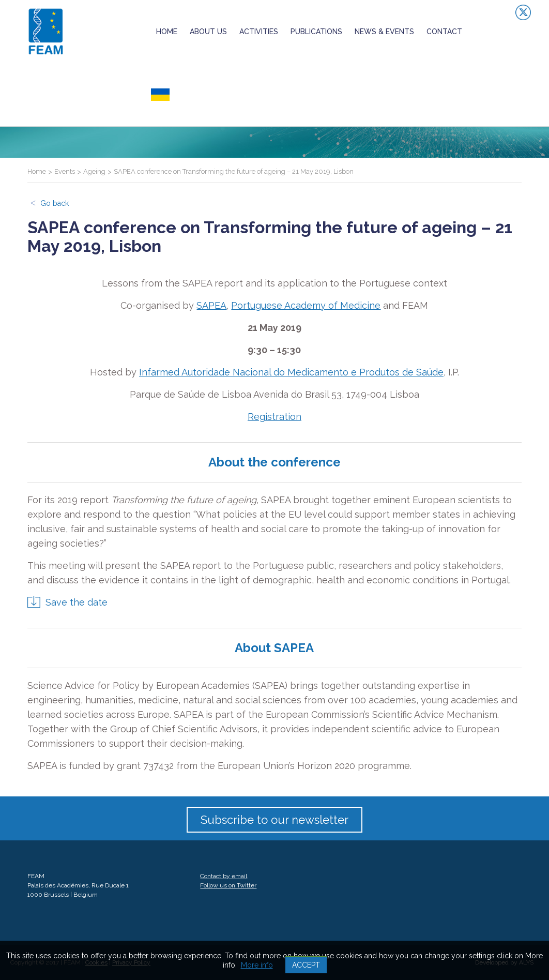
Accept (306, 965)
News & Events (384, 32)
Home (167, 32)
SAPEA (211, 305)
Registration (274, 417)
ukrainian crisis (184, 95)
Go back (55, 203)
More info (257, 965)
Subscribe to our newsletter (274, 820)
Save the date (77, 602)
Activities (259, 32)
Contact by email (224, 876)
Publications (316, 32)
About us (208, 32)
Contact (444, 32)
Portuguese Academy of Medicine (306, 305)
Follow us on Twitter (228, 885)
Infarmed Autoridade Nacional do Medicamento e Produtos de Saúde (291, 372)
